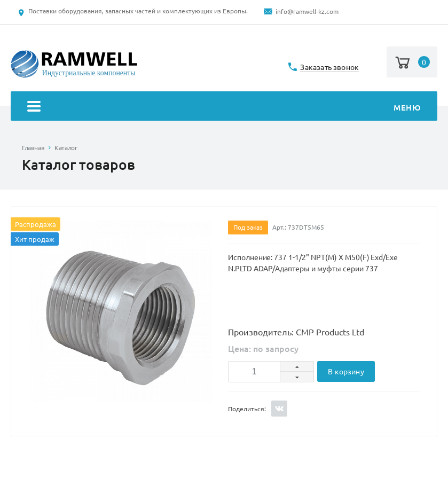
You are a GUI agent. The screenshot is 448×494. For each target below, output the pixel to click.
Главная (33, 148)
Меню (224, 108)
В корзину (346, 372)
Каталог (66, 148)
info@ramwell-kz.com (307, 11)
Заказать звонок (329, 68)
